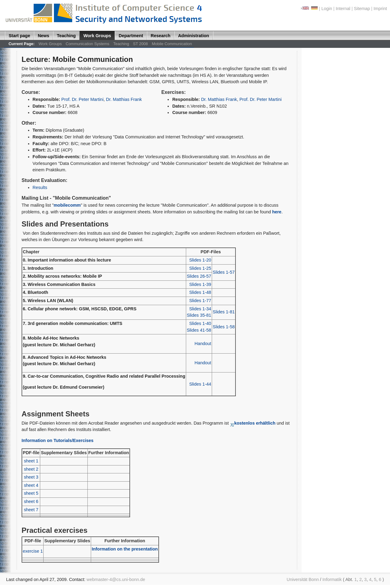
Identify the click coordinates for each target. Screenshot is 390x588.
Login (327, 9)
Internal (343, 9)
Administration (193, 36)
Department (131, 36)
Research (161, 36)
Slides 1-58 (224, 327)
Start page (19, 36)
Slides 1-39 (200, 284)
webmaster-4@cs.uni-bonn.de (116, 579)
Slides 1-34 (200, 309)
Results (40, 187)
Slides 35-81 (199, 315)
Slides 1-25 (200, 268)
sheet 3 (31, 477)
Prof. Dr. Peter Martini (82, 99)
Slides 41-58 (199, 330)
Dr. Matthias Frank (124, 99)
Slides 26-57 (199, 276)
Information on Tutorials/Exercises (58, 440)
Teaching (66, 36)
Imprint (380, 9)
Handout (203, 344)
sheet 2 (31, 469)
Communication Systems (88, 44)
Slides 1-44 (200, 384)
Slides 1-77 (200, 301)
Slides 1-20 (200, 260)
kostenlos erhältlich (253, 423)
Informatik (332, 579)
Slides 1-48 (200, 292)
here (277, 212)
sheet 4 (31, 485)
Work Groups (97, 36)
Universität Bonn (303, 579)
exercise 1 (33, 551)
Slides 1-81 (224, 312)
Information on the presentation (125, 549)
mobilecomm (67, 205)
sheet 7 (31, 510)
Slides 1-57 (224, 272)
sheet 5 (31, 493)
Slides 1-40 (200, 323)
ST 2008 (141, 44)
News (44, 36)
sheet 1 (31, 461)
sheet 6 (31, 501)
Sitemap (362, 9)
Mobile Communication (172, 44)
